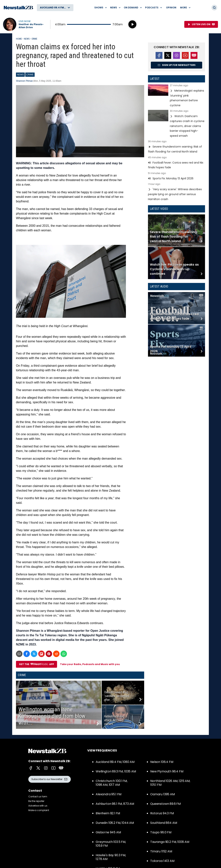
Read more (176, 96)
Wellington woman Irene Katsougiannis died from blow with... (52, 716)
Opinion (171, 8)
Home (19, 39)
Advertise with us (38, 806)
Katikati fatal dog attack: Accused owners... (114, 720)
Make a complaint (39, 810)
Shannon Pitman (24, 81)
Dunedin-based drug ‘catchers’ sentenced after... (117, 696)
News (27, 39)
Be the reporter (36, 801)
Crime (34, 39)
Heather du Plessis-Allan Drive (31, 26)
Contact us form (38, 797)
